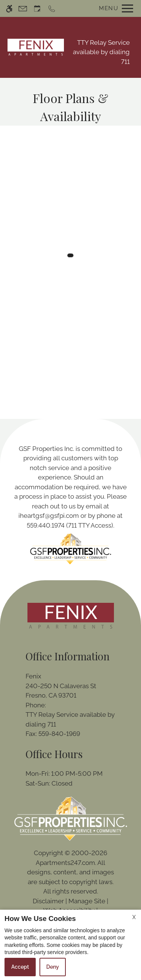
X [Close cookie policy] (134, 917)
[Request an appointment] (37, 8)
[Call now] (52, 8)
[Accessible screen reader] (9, 8)
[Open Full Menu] (114, 8)
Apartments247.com (65, 863)
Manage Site (87, 901)
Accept (20, 967)
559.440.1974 (46, 525)
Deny (53, 967)
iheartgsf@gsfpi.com (49, 516)
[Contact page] (23, 8)
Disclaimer (48, 901)
